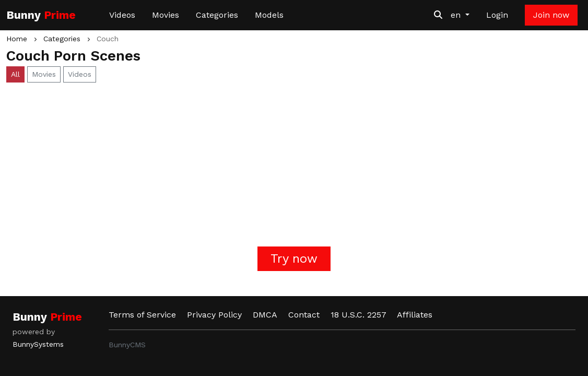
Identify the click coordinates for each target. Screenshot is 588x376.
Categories (217, 15)
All (15, 74)
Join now (551, 15)
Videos (122, 15)
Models (269, 15)
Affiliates (415, 315)
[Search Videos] (438, 15)
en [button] (457, 15)
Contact (304, 315)
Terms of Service (142, 315)
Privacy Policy (214, 315)
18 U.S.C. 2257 (358, 315)
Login (497, 15)
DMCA (265, 315)
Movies (166, 15)
